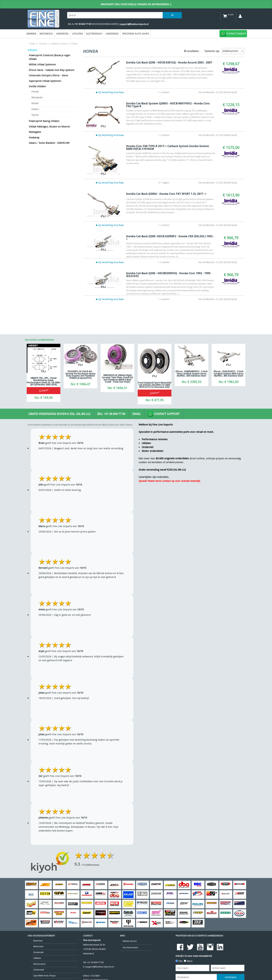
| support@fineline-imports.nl (133, 24)
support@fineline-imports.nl (100, 967)
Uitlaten (77, 34)
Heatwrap (34, 137)
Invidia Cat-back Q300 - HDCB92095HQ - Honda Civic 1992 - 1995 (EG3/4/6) (168, 275)
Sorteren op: (224, 51)
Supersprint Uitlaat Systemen (45, 81)
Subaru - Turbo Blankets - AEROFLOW (49, 143)
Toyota (35, 115)
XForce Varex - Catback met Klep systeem (52, 70)
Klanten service (130, 941)
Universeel (112, 34)
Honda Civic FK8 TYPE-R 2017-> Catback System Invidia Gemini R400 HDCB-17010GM (168, 147)
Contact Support (164, 414)
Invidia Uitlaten (37, 86)
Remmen (31, 34)
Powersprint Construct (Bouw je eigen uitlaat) (50, 57)
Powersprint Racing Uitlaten (44, 121)
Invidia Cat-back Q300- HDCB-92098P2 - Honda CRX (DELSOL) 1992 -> (170, 238)
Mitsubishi (37, 97)
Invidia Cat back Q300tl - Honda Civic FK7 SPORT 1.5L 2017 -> (166, 194)
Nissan (35, 103)
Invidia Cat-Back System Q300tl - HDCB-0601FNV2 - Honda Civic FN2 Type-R (168, 105)
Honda (35, 91)
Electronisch (94, 34)
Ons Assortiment (130, 947)
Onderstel (63, 34)
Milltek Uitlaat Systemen (42, 64)
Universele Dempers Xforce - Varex (48, 75)
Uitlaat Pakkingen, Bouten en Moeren (49, 127)
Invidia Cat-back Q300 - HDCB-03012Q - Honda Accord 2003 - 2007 (169, 62)
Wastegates (35, 132)
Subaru (35, 109)
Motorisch (46, 34)
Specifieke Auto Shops (136, 34)
